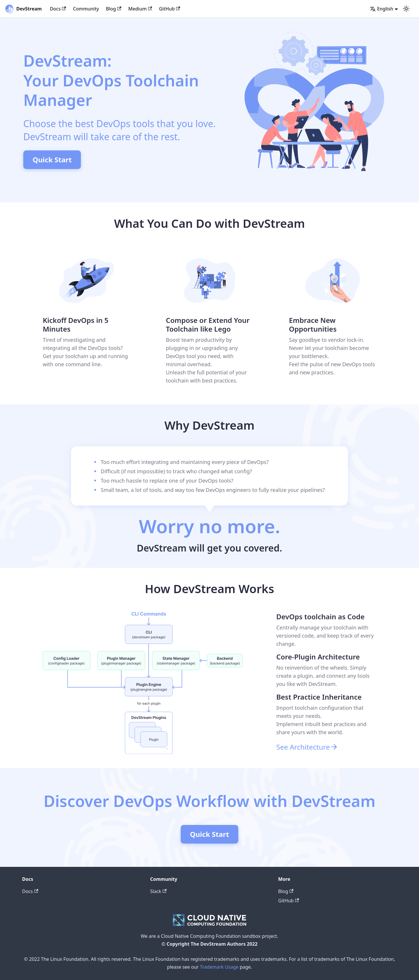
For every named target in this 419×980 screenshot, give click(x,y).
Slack (158, 891)
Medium (140, 9)
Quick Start (52, 160)
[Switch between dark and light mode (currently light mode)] (406, 9)
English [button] (381, 9)
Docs (58, 9)
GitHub (169, 9)
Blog (114, 9)
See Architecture (307, 747)
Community (86, 9)
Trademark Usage (219, 967)
